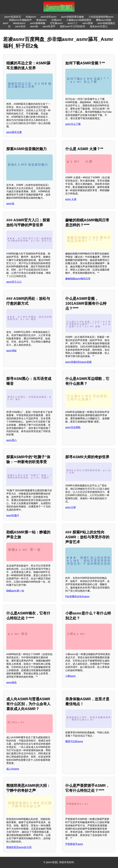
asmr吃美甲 (49, 26)
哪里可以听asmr (74, 741)
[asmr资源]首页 (13, 17)
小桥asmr (71, 676)
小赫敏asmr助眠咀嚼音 (79, 20)
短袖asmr (31, 17)
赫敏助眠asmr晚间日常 (78, 279)
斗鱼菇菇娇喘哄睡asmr (101, 17)
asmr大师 (71, 507)
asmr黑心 (12, 440)
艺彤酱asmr (56, 23)
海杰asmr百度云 (99, 26)
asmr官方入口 (14, 282)
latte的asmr (19, 23)
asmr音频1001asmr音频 (78, 362)
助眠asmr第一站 (15, 591)
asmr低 (10, 204)
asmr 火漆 (71, 199)
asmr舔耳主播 (14, 132)
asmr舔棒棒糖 (38, 23)
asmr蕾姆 (88, 23)
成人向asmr (13, 769)
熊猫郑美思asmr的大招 (19, 847)
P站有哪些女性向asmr (77, 596)
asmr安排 (20, 26)
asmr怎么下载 (73, 124)
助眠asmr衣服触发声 (20, 20)
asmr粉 (34, 26)
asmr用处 (12, 351)
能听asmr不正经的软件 (73, 26)
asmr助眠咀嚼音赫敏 (73, 17)
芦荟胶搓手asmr (74, 844)
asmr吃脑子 (13, 515)
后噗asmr (57, 20)
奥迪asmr (41, 20)
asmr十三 (73, 23)
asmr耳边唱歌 (73, 427)
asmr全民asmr (49, 17)
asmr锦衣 (12, 682)
